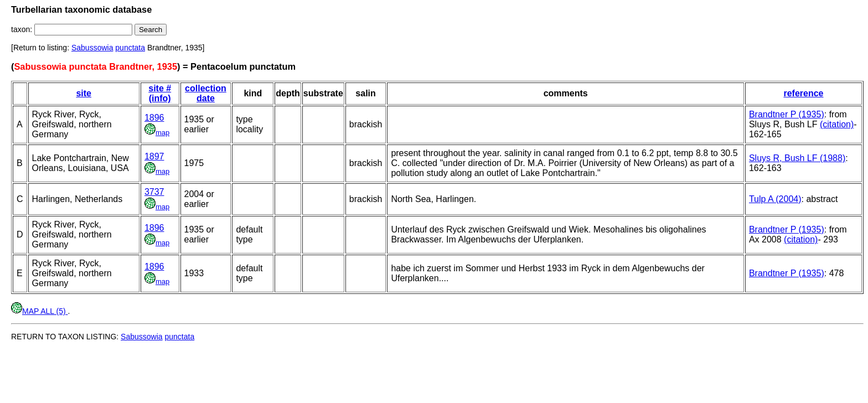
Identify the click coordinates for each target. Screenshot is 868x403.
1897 (154, 156)
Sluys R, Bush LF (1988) (797, 158)
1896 (154, 118)
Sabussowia (92, 48)
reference (803, 93)
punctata (130, 48)
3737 (154, 192)
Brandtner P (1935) (787, 114)
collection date (206, 93)
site (84, 93)
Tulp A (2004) (775, 199)
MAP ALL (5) (39, 311)
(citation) (837, 124)
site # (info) (160, 93)
